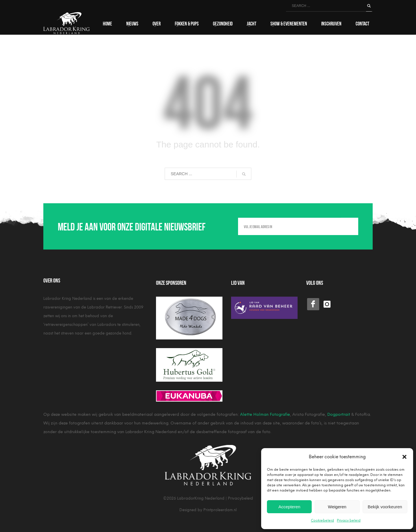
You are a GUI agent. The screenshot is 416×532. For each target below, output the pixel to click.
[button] (404, 457)
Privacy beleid (349, 520)
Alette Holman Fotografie (265, 414)
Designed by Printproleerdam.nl (208, 510)
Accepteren (289, 507)
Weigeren (337, 507)
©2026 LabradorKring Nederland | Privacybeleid (208, 498)
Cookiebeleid (322, 520)
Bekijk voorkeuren (385, 507)
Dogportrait (339, 414)
